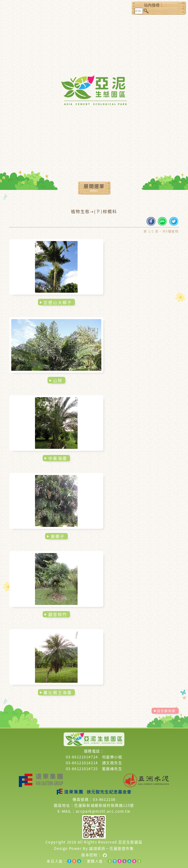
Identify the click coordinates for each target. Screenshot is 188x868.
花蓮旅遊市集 (122, 848)
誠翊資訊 (97, 848)
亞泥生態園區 (130, 842)
